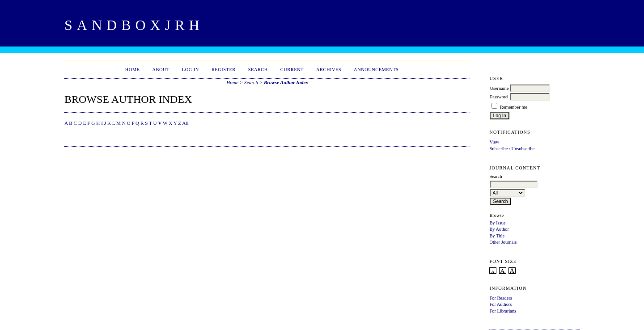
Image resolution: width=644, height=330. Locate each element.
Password (499, 97)
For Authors (500, 304)
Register (224, 70)
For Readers (501, 298)
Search (258, 70)
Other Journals (503, 242)
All (185, 123)
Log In (191, 70)
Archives (329, 70)
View (494, 142)
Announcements (376, 70)
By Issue (497, 223)
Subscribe (498, 149)
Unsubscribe (523, 149)
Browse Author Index (286, 82)
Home (133, 70)
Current (292, 70)
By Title (497, 236)
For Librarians (503, 311)
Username (499, 88)
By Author (499, 229)
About (161, 70)
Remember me (514, 107)
